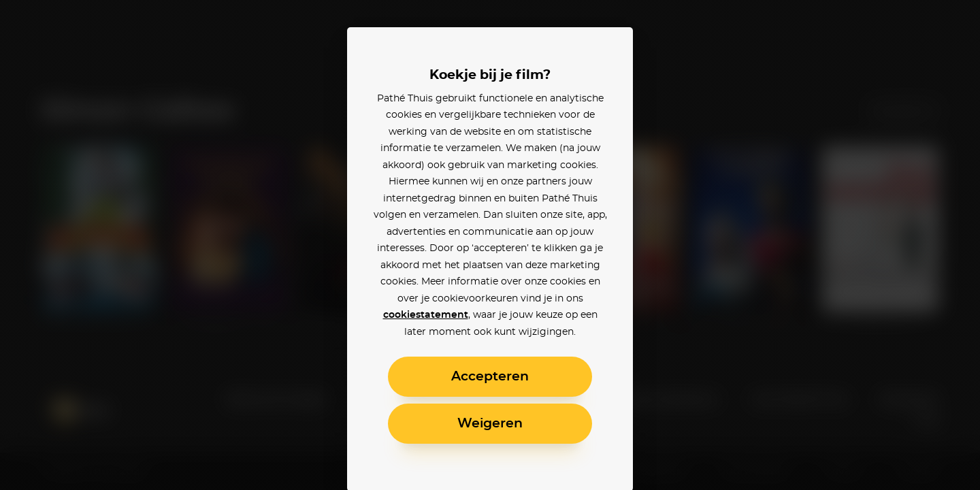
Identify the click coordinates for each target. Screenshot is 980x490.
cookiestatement (426, 315)
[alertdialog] (490, 245)
